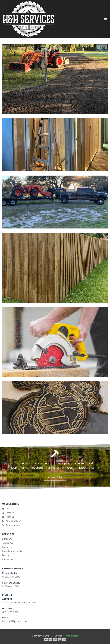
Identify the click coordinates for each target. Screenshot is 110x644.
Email (5, 618)
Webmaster (72, 636)
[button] (105, 19)
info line (7, 609)
